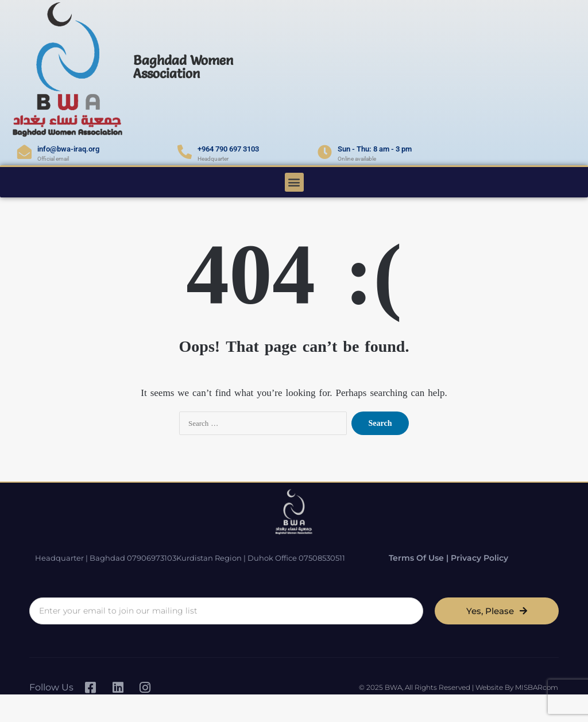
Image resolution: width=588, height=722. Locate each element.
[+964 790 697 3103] (185, 152)
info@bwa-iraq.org (68, 149)
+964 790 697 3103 (228, 149)
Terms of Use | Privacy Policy (439, 557)
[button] (294, 182)
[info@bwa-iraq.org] (24, 152)
